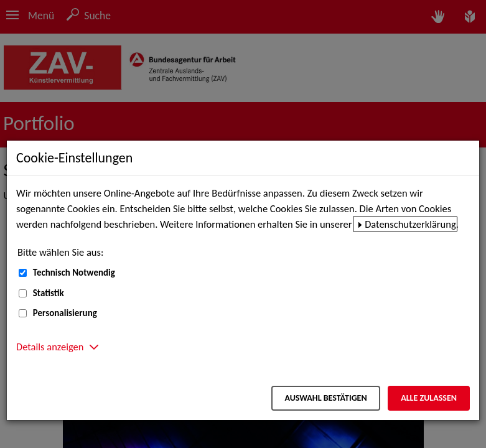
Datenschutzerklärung (410, 224)
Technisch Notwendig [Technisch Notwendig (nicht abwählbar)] (74, 273)
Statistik (49, 293)
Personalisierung (65, 313)
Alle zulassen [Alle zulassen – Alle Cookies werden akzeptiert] (429, 398)
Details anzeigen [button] (50, 347)
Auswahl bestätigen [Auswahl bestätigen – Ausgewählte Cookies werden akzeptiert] (325, 398)
